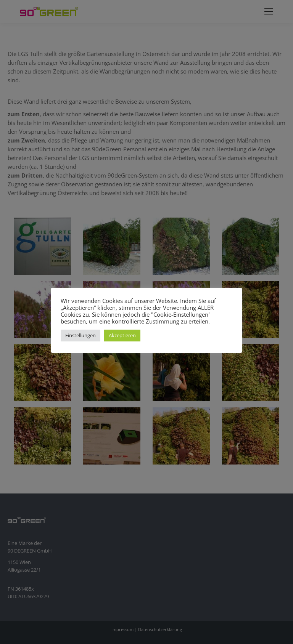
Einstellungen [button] (80, 335)
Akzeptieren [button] (122, 335)
